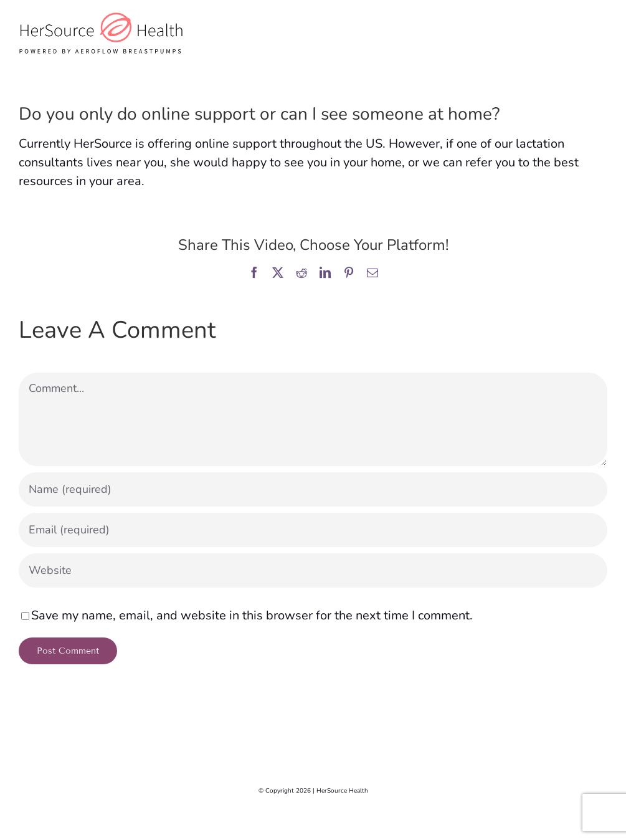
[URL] (313, 570)
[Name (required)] (313, 489)
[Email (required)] (313, 530)
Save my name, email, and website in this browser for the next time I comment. (252, 615)
